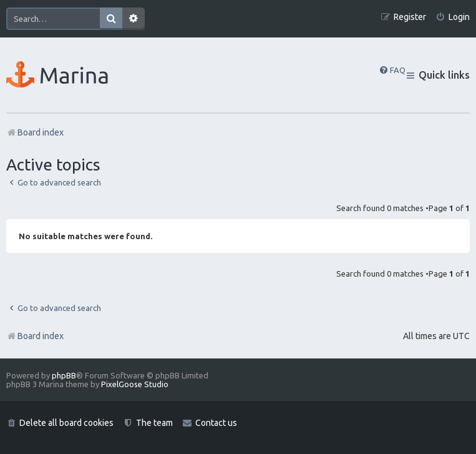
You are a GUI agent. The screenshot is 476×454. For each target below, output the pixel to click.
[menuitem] (453, 17)
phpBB (64, 375)
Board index (35, 336)
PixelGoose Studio (135, 384)
